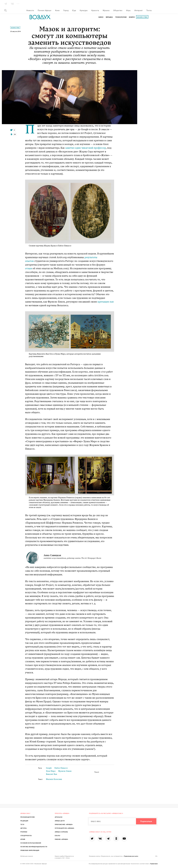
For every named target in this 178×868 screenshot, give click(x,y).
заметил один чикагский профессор (86, 148)
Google (49, 768)
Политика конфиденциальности (34, 847)
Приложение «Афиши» (64, 824)
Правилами (154, 864)
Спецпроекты (26, 835)
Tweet (97, 772)
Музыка (109, 17)
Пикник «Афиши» (61, 839)
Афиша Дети (60, 821)
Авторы (23, 828)
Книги (132, 17)
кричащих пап (106, 302)
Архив (23, 839)
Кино (101, 17)
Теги (22, 824)
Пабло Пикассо (61, 768)
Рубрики (24, 832)
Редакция (24, 821)
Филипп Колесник (54, 779)
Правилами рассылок (131, 856)
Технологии (121, 17)
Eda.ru (57, 835)
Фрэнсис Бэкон (65, 771)
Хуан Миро (51, 771)
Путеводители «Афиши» (65, 828)
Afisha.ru (59, 817)
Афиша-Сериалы (61, 832)
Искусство (142, 17)
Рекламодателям (28, 817)
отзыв (28, 269)
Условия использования (31, 843)
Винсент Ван (51, 774)
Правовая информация (30, 850)
